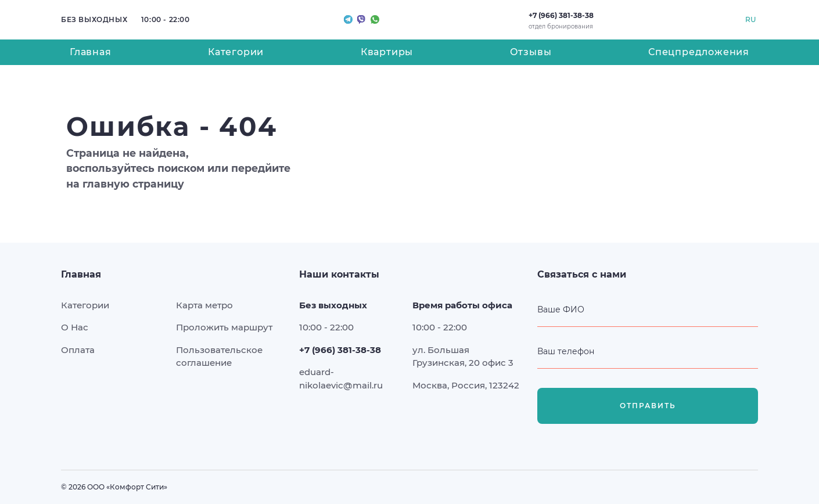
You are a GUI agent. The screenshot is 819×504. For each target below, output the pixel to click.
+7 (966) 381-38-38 (561, 15)
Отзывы (531, 52)
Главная (91, 52)
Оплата (78, 350)
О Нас (75, 327)
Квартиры (387, 52)
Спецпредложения (699, 52)
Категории (236, 52)
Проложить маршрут (224, 327)
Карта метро (204, 305)
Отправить (648, 406)
